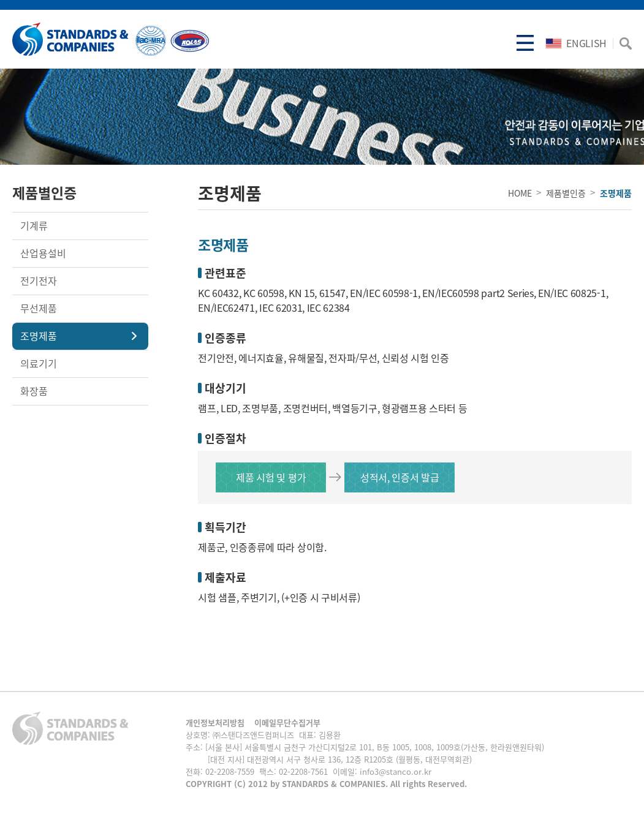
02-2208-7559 (230, 771)
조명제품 (39, 336)
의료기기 (39, 363)
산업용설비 (43, 253)
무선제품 (39, 308)
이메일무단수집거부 (287, 722)
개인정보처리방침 (215, 722)
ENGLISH (576, 43)
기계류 (34, 225)
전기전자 (39, 281)
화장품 (34, 391)
